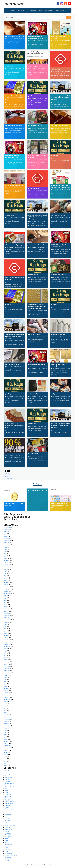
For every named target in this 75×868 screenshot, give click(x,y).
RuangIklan (8, 837)
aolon (7, 776)
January (6, 563)
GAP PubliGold (9, 804)
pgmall (7, 824)
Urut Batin (8, 858)
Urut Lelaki (8, 859)
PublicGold (8, 830)
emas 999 (8, 797)
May (5, 554)
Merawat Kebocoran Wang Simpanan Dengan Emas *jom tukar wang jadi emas (36, 307)
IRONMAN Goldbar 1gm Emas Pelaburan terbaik (59, 246)
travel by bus (9, 850)
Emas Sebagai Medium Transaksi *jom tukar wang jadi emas (14, 426)
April (5, 534)
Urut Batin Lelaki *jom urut (36, 245)
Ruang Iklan (9, 834)
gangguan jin (9, 800)
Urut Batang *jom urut (34, 335)
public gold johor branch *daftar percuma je (14, 279)
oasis (7, 817)
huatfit (7, 808)
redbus (7, 832)
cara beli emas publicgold (35, 126)
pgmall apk (54, 305)
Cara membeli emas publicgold (14, 186)
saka (6, 839)
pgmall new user (33, 275)
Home (12, 10)
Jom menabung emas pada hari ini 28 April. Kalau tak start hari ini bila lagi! (14, 337)
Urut (6, 852)
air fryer (8, 771)
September (7, 545)
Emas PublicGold (33, 454)
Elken (7, 791)
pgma (7, 822)
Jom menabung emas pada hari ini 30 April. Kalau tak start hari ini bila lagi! (60, 98)
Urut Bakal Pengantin (12, 856)
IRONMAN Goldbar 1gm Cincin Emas (37, 365)
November (7, 530)
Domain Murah (10, 787)
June (5, 552)
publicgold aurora (56, 394)
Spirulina (8, 846)
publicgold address (33, 189)
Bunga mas (8, 778)
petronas (8, 821)
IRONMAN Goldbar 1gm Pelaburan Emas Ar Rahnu (35, 38)
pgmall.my (8, 828)
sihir (6, 843)
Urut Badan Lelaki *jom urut (59, 126)
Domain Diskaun (10, 785)
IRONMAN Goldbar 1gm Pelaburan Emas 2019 (12, 157)
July (5, 550)
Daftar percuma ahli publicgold (14, 245)
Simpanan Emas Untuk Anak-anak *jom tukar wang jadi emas (60, 187)
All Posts (8, 477)
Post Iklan (8, 475)
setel (6, 841)
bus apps (8, 780)
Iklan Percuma (9, 809)
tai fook (7, 848)
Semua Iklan (9, 479)
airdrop (7, 772)
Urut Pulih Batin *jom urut (12, 455)
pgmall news (54, 156)
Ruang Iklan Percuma (12, 835)
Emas (7, 793)
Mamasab (8, 815)
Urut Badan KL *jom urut (58, 216)
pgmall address (9, 216)
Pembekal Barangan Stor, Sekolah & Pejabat (37, 491)
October (6, 532)
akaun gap (8, 774)
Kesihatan (8, 811)
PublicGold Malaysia (34, 394)
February (6, 561)
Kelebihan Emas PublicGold (59, 275)
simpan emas (9, 845)
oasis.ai (7, 819)
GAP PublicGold (10, 802)
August (6, 548)
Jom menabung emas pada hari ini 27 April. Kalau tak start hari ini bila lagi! (60, 426)
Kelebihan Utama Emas (58, 335)
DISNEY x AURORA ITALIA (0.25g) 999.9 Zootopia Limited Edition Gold (59, 506)
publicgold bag (55, 69)
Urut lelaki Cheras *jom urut (13, 126)
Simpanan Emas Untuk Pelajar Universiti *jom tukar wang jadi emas (14, 98)
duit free (8, 789)
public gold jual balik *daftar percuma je (36, 157)
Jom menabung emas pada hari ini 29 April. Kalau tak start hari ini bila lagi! (37, 217)
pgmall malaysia (10, 826)
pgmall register (9, 394)
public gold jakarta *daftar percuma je (59, 38)
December (7, 528)
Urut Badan (9, 854)
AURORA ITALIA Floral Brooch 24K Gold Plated (14, 505)
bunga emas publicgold (35, 66)
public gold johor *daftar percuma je (58, 365)
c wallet (7, 782)
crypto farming (10, 784)
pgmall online (9, 66)
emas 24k (8, 795)
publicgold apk (9, 305)
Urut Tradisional (10, 861)
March (6, 537)
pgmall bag (31, 96)
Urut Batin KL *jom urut (12, 365)
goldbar (7, 806)
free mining (9, 798)
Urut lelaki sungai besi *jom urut (14, 37)
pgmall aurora (32, 424)
